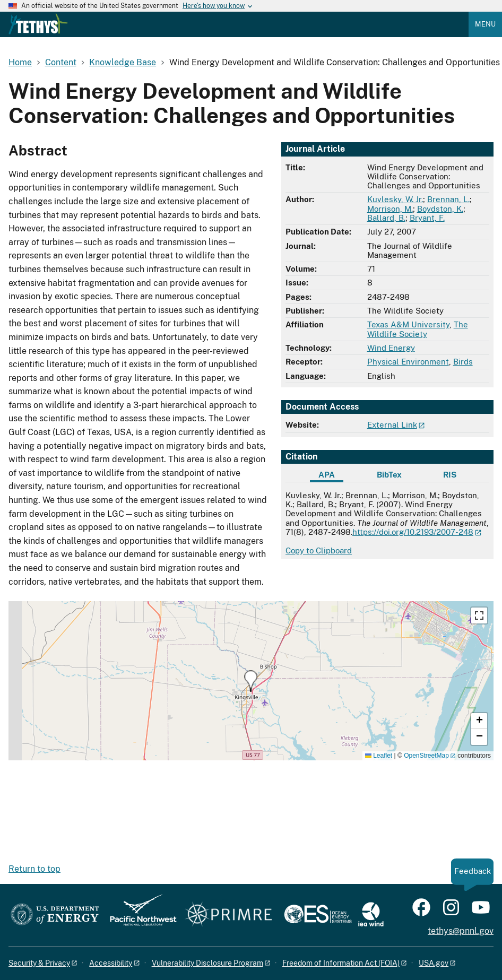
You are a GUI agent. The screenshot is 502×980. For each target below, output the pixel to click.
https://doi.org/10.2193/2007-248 (413, 532)
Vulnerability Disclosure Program (207, 963)
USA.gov (434, 963)
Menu (485, 24)
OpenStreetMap (426, 756)
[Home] (38, 32)
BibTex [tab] (389, 475)
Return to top (34, 869)
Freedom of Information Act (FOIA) (341, 963)
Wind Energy (391, 348)
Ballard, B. (386, 218)
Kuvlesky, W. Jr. (395, 199)
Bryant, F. (427, 218)
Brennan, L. (448, 199)
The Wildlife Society (418, 329)
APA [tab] (327, 475)
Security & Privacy (39, 963)
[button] (251, 681)
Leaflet (379, 756)
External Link (392, 425)
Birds (463, 362)
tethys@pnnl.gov (461, 931)
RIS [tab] (450, 475)
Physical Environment (408, 362)
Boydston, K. (440, 209)
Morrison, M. (390, 209)
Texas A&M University (408, 324)
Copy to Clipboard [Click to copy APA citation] (319, 550)
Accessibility (111, 963)
